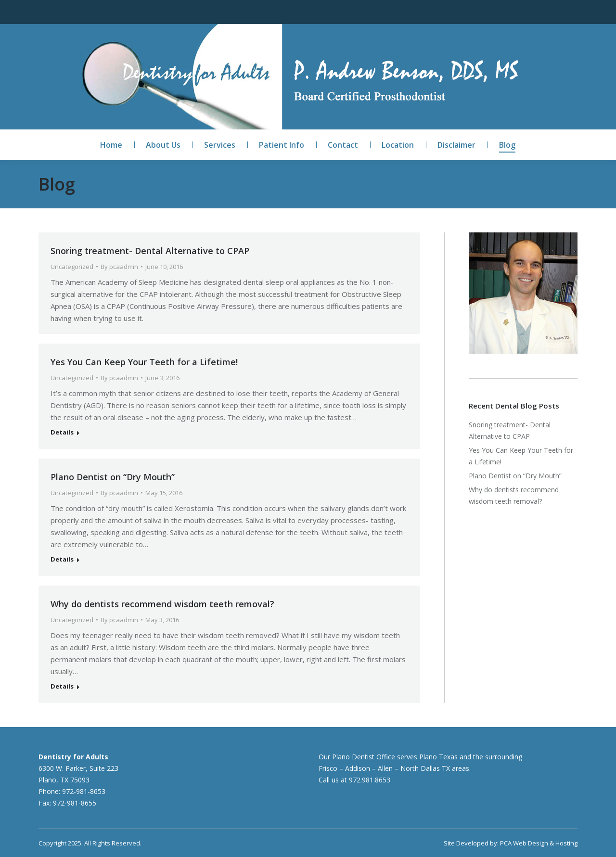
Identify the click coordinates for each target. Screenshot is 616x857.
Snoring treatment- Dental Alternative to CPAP (150, 251)
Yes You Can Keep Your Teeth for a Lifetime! (144, 362)
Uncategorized (72, 267)
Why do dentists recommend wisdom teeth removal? (162, 604)
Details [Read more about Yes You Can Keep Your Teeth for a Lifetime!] (62, 432)
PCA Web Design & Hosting (539, 843)
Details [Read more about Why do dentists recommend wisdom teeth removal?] (62, 686)
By (119, 267)
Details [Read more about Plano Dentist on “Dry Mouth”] (62, 559)
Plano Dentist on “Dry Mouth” (113, 477)
